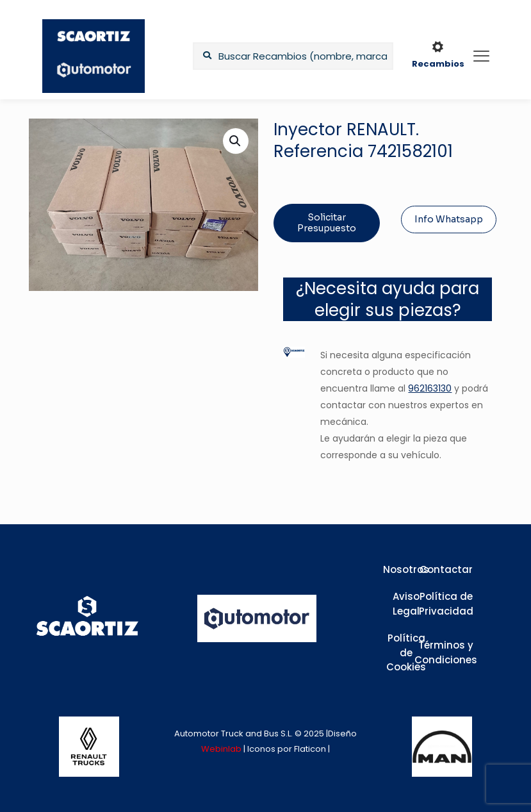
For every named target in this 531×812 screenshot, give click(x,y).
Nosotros (406, 569)
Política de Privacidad (446, 604)
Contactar (446, 569)
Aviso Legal (406, 604)
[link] (89, 747)
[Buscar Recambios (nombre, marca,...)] (293, 56)
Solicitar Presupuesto (327, 223)
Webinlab (222, 749)
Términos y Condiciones (446, 652)
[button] (236, 141)
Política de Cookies (406, 652)
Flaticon (310, 749)
